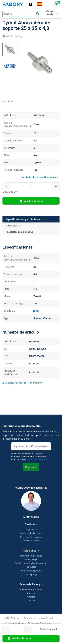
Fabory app (31, 574)
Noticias (31, 597)
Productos (31, 567)
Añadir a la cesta (31, 201)
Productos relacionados (19, 232)
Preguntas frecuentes (31, 537)
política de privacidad (38, 460)
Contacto (31, 601)
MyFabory (31, 529)
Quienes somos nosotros (31, 589)
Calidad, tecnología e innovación (31, 563)
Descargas (13, 226)
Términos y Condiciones (40, 623)
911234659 (31, 517)
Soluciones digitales (31, 571)
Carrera (31, 593)
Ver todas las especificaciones (40, 177)
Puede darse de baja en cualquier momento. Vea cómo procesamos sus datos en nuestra (30, 457)
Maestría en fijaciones (31, 556)
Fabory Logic (31, 559)
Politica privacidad (15, 623)
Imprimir (36, 383)
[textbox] (22, 14)
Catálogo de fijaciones (31, 533)
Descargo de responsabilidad (38, 618)
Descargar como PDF (15, 383)
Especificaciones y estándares (24, 219)
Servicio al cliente (31, 541)
